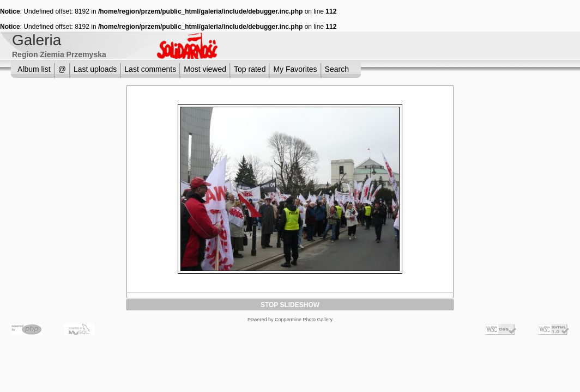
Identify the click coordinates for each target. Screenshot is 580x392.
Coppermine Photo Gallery (304, 320)
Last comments (150, 69)
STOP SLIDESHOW (290, 305)
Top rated (250, 69)
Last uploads (95, 69)
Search (337, 69)
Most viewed (205, 69)
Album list (34, 69)
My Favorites (295, 69)
